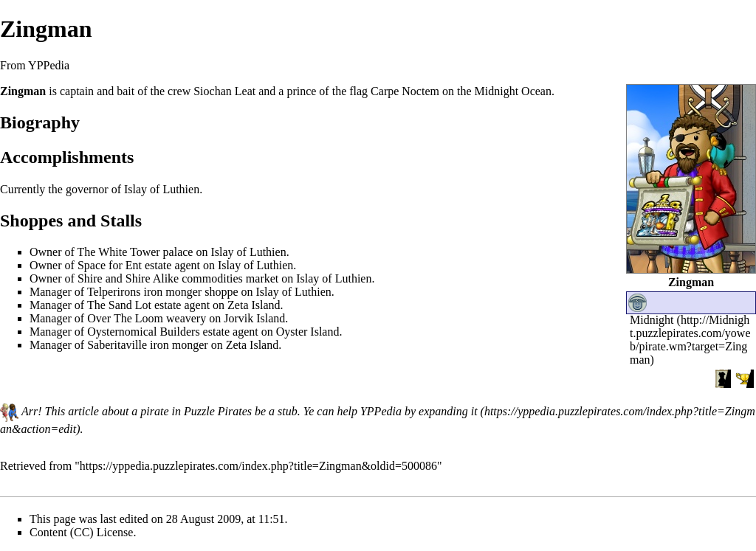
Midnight (652, 320)
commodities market (230, 278)
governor (87, 189)
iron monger (173, 292)
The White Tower (119, 252)
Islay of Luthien (162, 189)
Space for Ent (110, 265)
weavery (186, 318)
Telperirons (114, 292)
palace (178, 252)
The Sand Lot (119, 305)
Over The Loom (125, 318)
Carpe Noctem (405, 91)
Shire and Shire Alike (128, 278)
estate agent (172, 265)
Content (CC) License (81, 532)
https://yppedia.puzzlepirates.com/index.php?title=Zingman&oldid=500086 (258, 466)
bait (126, 91)
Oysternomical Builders (143, 332)
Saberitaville (117, 345)
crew (179, 91)
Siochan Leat (224, 91)
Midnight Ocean (513, 91)
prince (301, 91)
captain (77, 91)
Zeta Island (254, 305)
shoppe (221, 292)
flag (358, 91)
